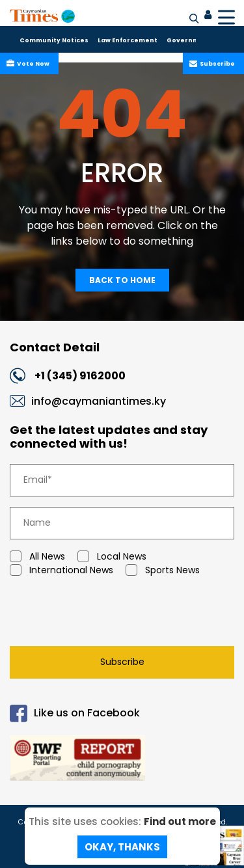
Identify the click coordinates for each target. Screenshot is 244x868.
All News (37, 557)
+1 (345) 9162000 (80, 376)
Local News (112, 557)
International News (61, 570)
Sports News (163, 570)
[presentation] (101, 614)
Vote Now (32, 64)
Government (189, 40)
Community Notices (54, 40)
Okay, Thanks (122, 847)
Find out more (180, 821)
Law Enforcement (128, 40)
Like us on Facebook (75, 713)
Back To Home (122, 280)
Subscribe (216, 64)
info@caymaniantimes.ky (99, 401)
